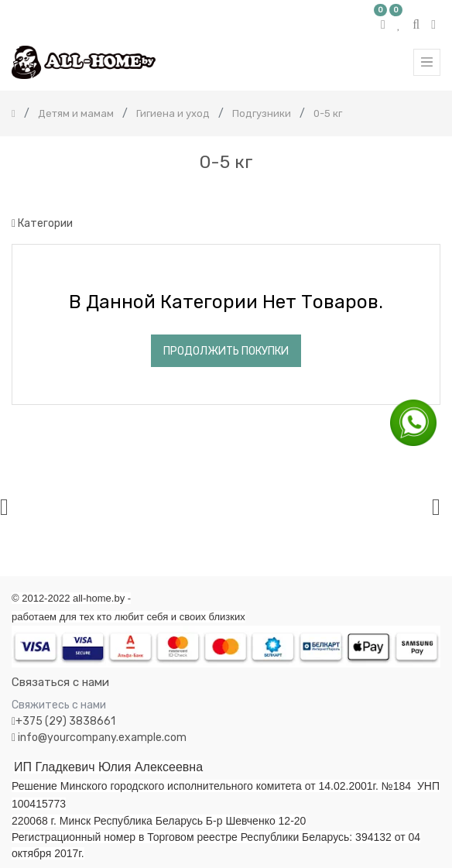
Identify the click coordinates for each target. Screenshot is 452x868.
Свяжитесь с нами (59, 705)
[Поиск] (428, 195)
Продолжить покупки (226, 351)
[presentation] (4, 507)
